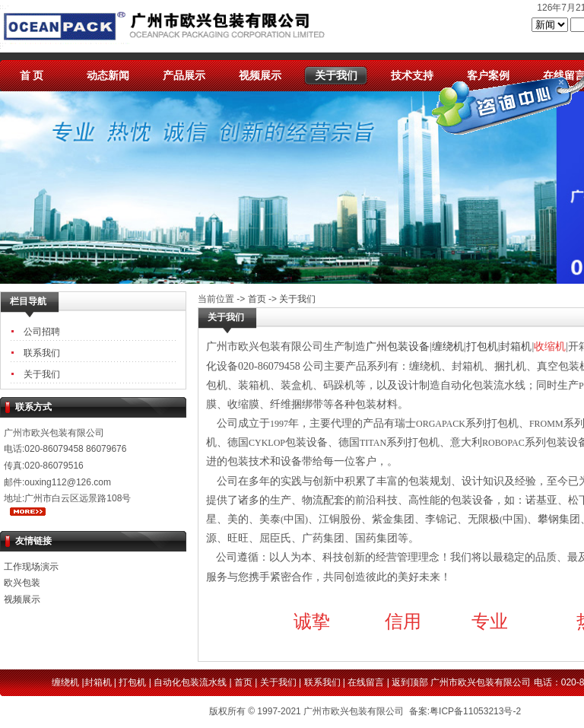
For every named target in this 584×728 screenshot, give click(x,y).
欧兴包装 (22, 583)
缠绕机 (65, 682)
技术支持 (412, 75)
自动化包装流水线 (190, 682)
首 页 (32, 75)
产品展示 (184, 75)
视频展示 (260, 75)
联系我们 (42, 353)
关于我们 (336, 75)
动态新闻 (108, 75)
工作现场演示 (31, 567)
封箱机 (98, 682)
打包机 (132, 682)
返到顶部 (410, 682)
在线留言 (366, 682)
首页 (257, 299)
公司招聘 (42, 332)
